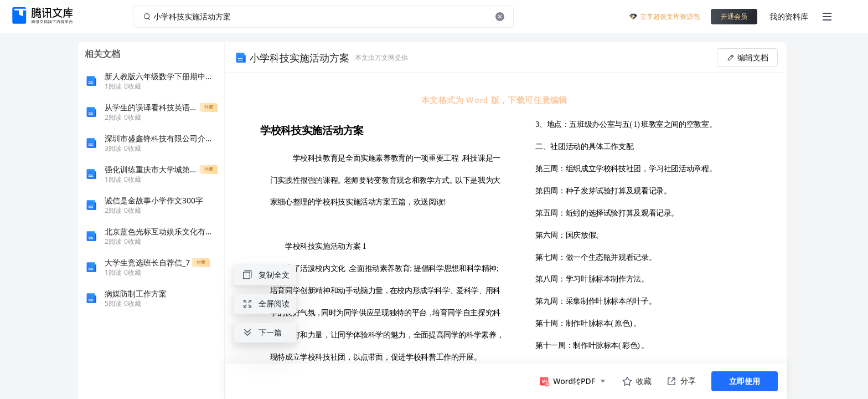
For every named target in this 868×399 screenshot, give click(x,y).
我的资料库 (789, 16)
